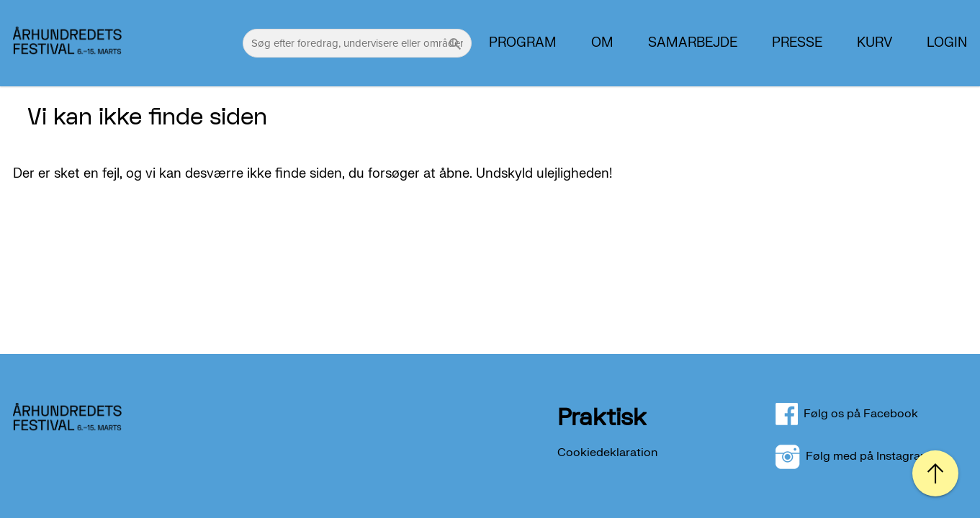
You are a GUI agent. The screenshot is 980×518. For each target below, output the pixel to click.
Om (602, 43)
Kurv (875, 43)
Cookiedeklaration (607, 453)
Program (523, 43)
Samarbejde (693, 43)
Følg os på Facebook (855, 414)
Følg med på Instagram (853, 456)
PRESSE (797, 43)
